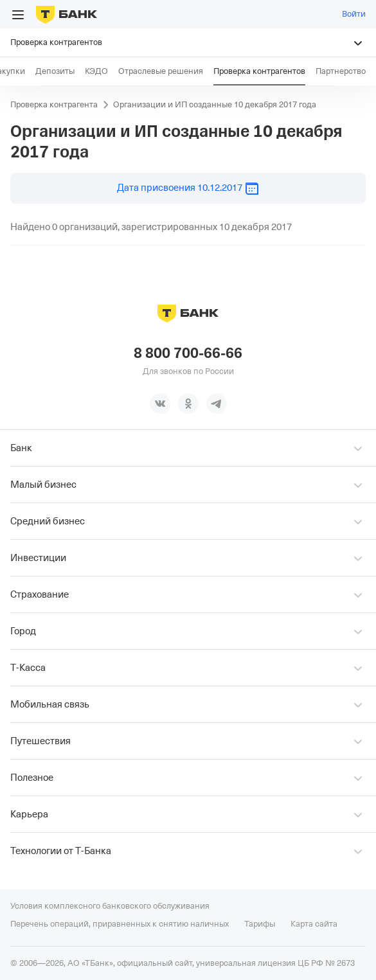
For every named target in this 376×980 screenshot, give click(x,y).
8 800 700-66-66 (188, 353)
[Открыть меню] (18, 15)
